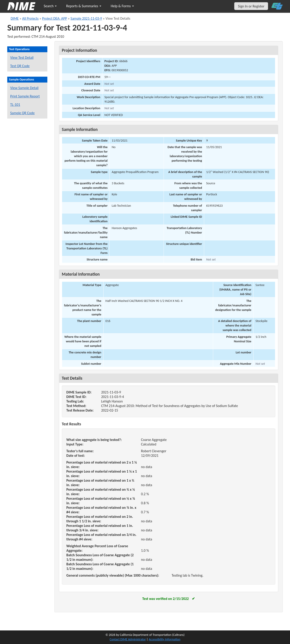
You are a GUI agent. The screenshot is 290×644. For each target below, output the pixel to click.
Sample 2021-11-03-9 (86, 18)
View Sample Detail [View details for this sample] (24, 88)
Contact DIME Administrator (128, 639)
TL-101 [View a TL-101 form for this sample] (15, 105)
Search (50, 6)
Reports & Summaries (84, 6)
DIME (15, 18)
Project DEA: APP (55, 18)
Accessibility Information (164, 639)
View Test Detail (22, 58)
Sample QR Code (22, 113)
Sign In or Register (251, 6)
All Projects (30, 18)
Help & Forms (122, 6)
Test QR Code (20, 66)
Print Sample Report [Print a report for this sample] (25, 96)
